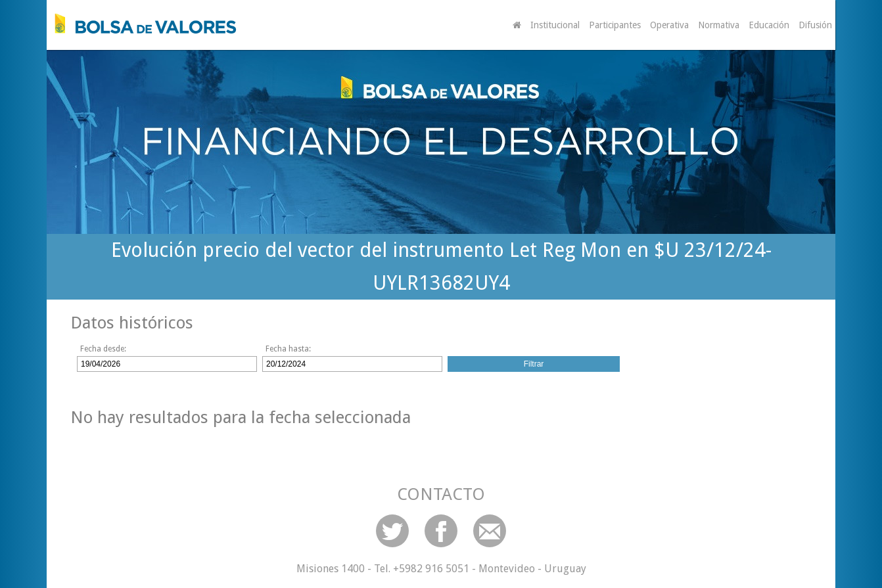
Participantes (615, 25)
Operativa (669, 25)
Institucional (555, 25)
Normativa (719, 25)
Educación (769, 25)
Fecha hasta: (288, 349)
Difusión (815, 25)
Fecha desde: (103, 349)
